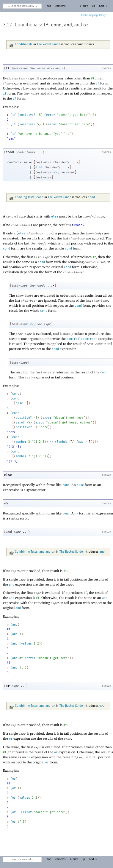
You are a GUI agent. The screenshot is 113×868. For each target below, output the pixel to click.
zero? (20, 423)
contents (60, 6)
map (81, 442)
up (93, 6)
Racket (93, 15)
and (68, 25)
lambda (62, 442)
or (86, 25)
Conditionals (24, 44)
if (46, 25)
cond (56, 25)
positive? (27, 115)
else (39, 167)
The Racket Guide (48, 44)
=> (55, 172)
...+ (48, 234)
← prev (84, 6)
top (49, 6)
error (51, 115)
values (26, 644)
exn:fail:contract (82, 339)
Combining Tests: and (35, 552)
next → (103, 6)
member (21, 442)
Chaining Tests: (29, 197)
